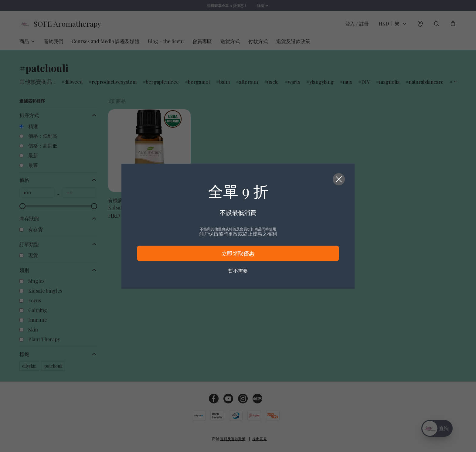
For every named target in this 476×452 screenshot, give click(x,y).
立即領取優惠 (238, 253)
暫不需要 (238, 270)
